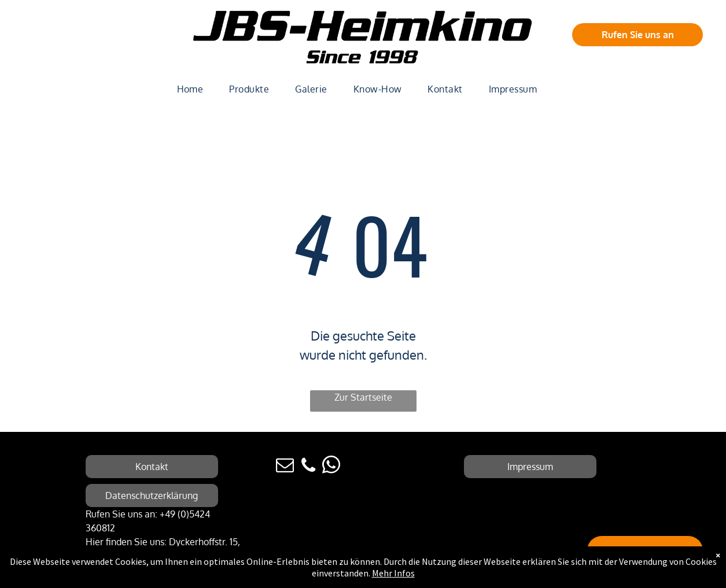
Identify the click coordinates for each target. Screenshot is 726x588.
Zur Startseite (363, 397)
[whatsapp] (331, 467)
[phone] (308, 467)
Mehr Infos (393, 573)
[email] (285, 467)
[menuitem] (195, 89)
